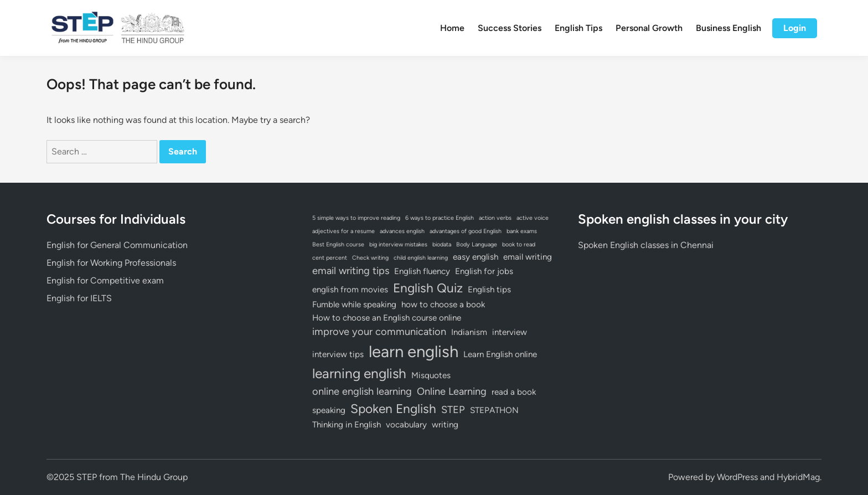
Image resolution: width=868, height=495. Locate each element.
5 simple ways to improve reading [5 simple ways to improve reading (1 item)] (356, 218)
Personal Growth (649, 28)
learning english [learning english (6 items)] (359, 373)
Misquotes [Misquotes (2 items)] (431, 375)
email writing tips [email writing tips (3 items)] (351, 271)
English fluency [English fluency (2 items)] (422, 271)
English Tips (578, 28)
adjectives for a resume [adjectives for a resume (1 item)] (343, 231)
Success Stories (510, 28)
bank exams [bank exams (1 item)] (522, 231)
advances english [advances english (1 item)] (402, 231)
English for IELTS (79, 298)
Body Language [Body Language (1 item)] (477, 244)
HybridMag (798, 477)
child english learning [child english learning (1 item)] (421, 258)
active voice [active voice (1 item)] (533, 218)
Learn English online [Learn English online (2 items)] (500, 354)
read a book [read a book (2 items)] (514, 392)
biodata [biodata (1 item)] (442, 244)
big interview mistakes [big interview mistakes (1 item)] (398, 244)
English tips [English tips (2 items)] (489, 290)
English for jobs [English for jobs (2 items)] (484, 271)
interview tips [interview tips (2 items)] (338, 354)
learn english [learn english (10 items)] (414, 351)
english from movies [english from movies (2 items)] (350, 290)
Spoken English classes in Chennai (646, 245)
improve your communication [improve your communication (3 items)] (379, 332)
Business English (728, 28)
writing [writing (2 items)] (445, 425)
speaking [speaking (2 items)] (329, 410)
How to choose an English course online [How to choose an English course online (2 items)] (387, 318)
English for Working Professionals (111, 263)
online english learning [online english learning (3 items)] (362, 391)
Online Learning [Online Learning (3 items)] (452, 391)
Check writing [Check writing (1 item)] (370, 258)
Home (452, 28)
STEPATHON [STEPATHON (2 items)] (494, 410)
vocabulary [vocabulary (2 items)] (406, 425)
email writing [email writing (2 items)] (528, 257)
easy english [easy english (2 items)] (476, 257)
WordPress (737, 477)
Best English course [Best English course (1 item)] (338, 244)
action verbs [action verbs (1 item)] (495, 218)
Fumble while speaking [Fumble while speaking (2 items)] (354, 305)
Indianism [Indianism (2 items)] (469, 332)
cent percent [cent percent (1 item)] (330, 258)
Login (795, 28)
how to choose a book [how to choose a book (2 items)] (443, 305)
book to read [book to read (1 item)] (519, 244)
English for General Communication (117, 245)
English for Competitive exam (105, 280)
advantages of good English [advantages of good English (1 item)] (466, 231)
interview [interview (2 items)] (510, 332)
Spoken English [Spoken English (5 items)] (393, 409)
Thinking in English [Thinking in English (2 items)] (347, 425)
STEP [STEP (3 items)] (453, 410)
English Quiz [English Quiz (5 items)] (428, 288)
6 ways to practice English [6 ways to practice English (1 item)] (440, 218)
